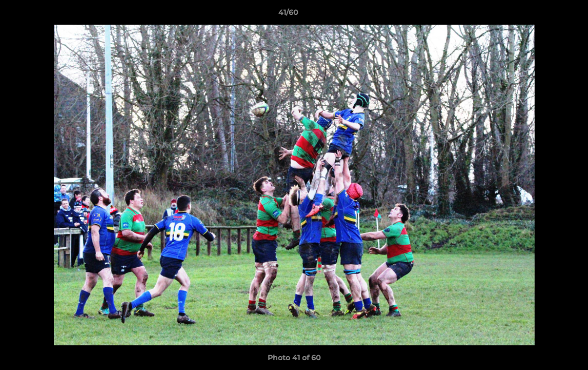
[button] (545, 15)
